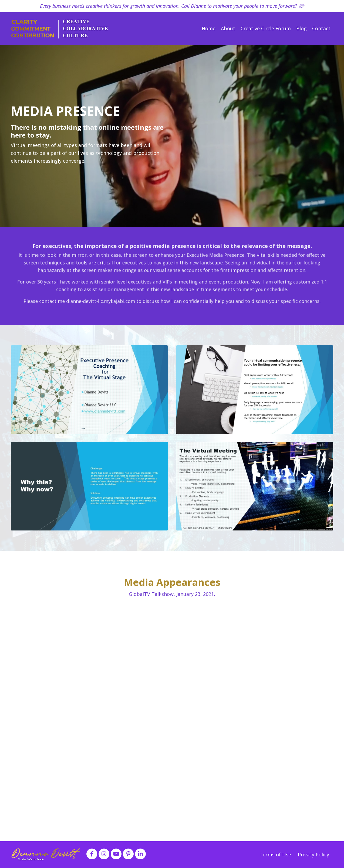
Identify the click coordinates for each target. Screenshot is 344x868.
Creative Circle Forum (266, 28)
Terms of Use (276, 854)
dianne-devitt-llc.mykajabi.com (124, 293)
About (228, 28)
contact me (91, 293)
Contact (321, 28)
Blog (301, 28)
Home (209, 28)
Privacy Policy (313, 854)
